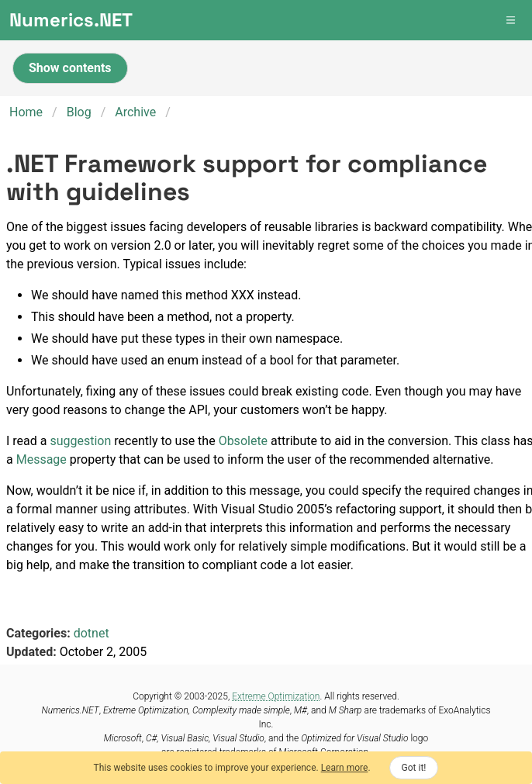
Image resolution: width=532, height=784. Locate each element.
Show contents (70, 68)
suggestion (80, 441)
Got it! (414, 768)
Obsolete (243, 441)
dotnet (92, 633)
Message (41, 459)
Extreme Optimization (276, 696)
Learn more (345, 768)
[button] (512, 20)
